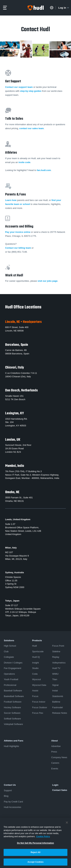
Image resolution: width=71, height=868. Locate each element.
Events (55, 769)
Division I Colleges (13, 663)
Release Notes (60, 713)
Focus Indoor (39, 702)
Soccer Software (12, 713)
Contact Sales (60, 790)
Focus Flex (38, 713)
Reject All (35, 854)
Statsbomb (58, 696)
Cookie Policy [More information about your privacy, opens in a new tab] (43, 838)
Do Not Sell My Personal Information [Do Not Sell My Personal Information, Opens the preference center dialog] (35, 844)
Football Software (13, 702)
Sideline (56, 651)
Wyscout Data (39, 685)
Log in (64, 8)
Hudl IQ (36, 657)
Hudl (34, 646)
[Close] (67, 824)
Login (55, 785)
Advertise (56, 746)
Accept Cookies (35, 863)
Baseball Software (13, 691)
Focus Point (58, 646)
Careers (55, 763)
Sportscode (38, 651)
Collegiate (9, 657)
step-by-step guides (31, 91)
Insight (35, 663)
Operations (9, 674)
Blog (6, 796)
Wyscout (36, 679)
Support (8, 790)
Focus (35, 696)
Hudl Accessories (13, 807)
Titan (55, 679)
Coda (35, 674)
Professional (10, 685)
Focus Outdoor (40, 707)
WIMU (55, 674)
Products (37, 640)
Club (6, 651)
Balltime (56, 702)
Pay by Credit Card (13, 802)
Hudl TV (56, 668)
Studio (35, 668)
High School (10, 646)
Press (54, 752)
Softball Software (12, 719)
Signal (55, 685)
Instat (55, 691)
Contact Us (10, 785)
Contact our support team (19, 87)
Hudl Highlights (12, 746)
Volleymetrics (59, 663)
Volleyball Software (13, 724)
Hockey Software (12, 707)
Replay (56, 657)
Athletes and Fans (14, 741)
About (54, 741)
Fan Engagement (13, 668)
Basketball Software (14, 696)
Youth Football (11, 679)
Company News (59, 757)
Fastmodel (58, 707)
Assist (35, 691)
